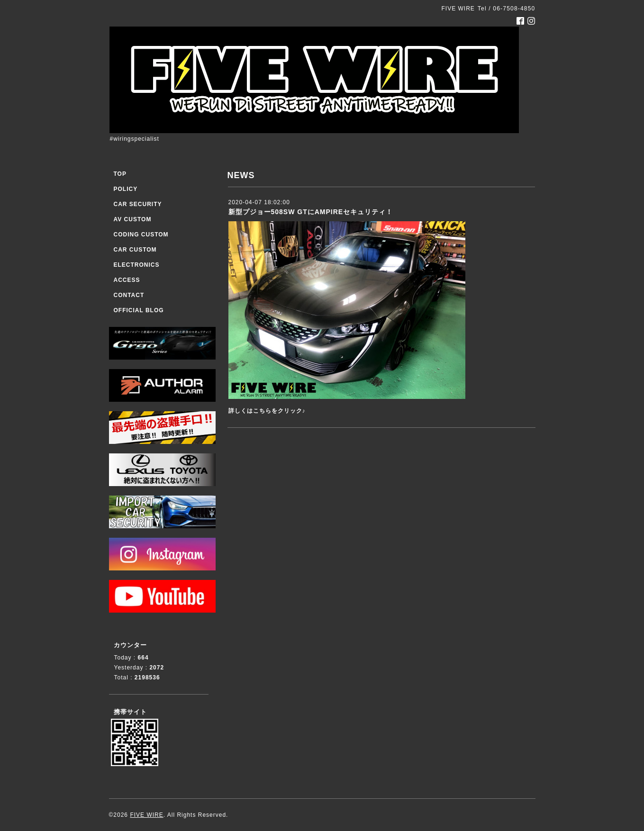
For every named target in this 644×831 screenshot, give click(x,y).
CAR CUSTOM (135, 250)
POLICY (126, 189)
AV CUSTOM (133, 219)
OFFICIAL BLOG (139, 310)
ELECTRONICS (137, 265)
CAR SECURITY (138, 204)
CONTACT (129, 295)
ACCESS (127, 280)
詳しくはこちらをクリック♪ (267, 411)
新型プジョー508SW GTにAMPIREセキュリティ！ (311, 212)
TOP (120, 174)
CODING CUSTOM (141, 235)
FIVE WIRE (146, 815)
